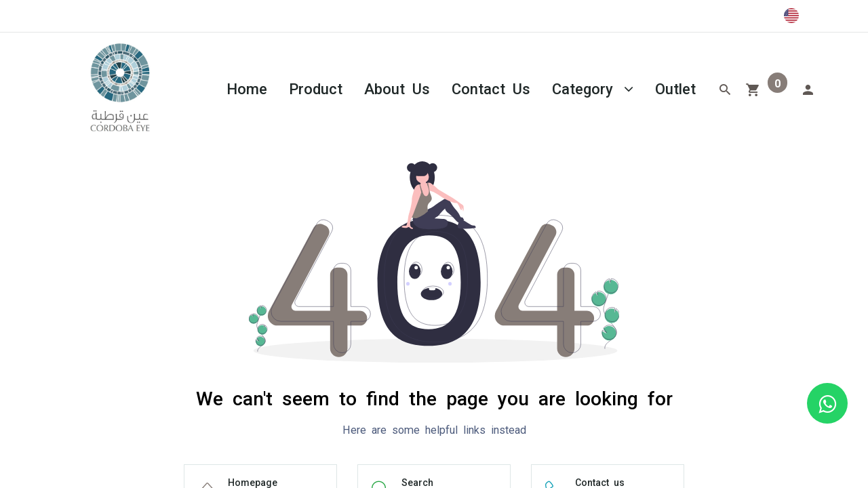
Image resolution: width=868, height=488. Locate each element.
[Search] (725, 88)
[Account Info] (808, 88)
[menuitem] (247, 88)
